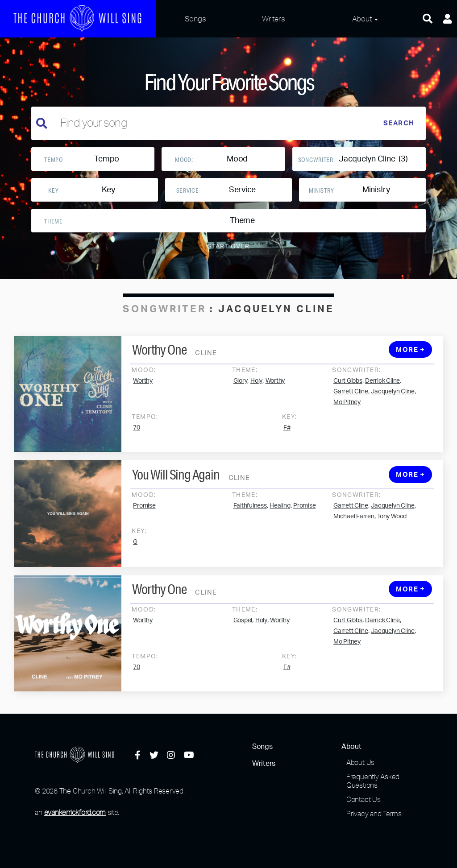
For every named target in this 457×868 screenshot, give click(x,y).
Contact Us (364, 799)
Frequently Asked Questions (373, 781)
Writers (273, 19)
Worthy (143, 392)
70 (137, 438)
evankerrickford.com (75, 812)
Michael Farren (354, 528)
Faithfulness (250, 517)
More (410, 361)
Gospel (243, 631)
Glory (241, 392)
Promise (144, 517)
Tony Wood (392, 528)
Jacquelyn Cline (393, 402)
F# (287, 438)
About (362, 19)
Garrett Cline (351, 402)
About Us (360, 762)
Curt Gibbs (348, 392)
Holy (256, 392)
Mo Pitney (347, 413)
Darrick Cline (382, 631)
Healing (280, 517)
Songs (195, 19)
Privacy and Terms (374, 814)
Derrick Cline (382, 392)
